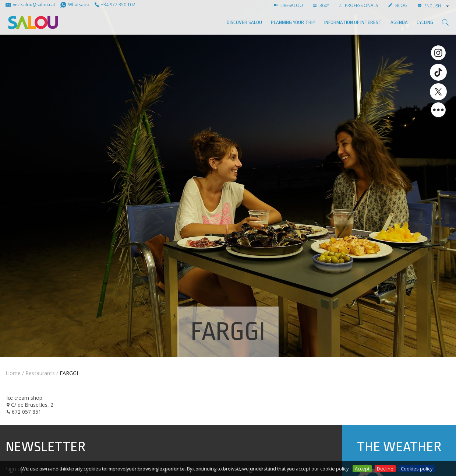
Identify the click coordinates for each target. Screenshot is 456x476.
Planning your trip (293, 22)
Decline (385, 469)
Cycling (425, 22)
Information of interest (353, 22)
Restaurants (40, 373)
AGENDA (399, 22)
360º (321, 5)
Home (13, 373)
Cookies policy (417, 469)
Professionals (358, 5)
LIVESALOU (288, 5)
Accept (362, 469)
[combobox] (437, 6)
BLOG (398, 5)
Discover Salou (244, 22)
